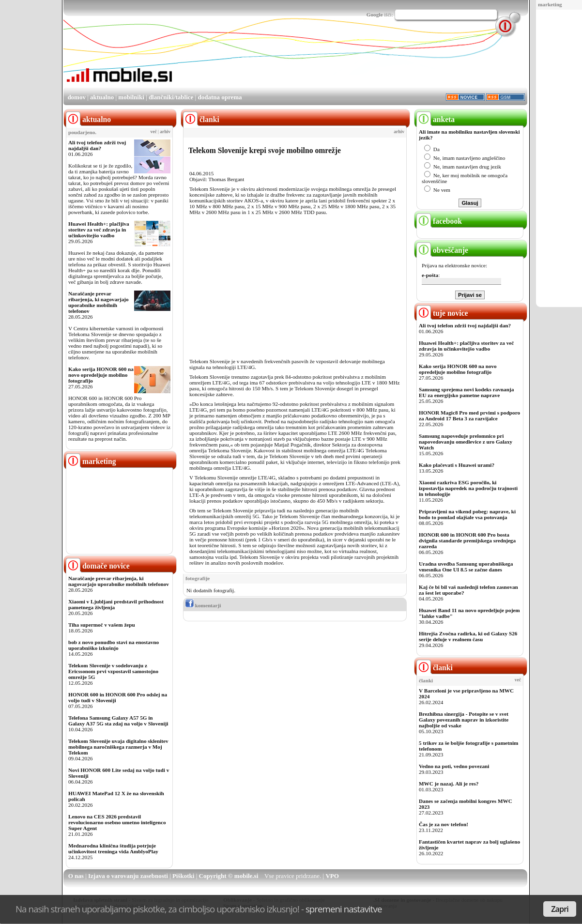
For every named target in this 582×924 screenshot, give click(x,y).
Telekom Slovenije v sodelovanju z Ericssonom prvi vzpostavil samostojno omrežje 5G (113, 671)
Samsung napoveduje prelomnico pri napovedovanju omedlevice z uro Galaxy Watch (466, 442)
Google (375, 15)
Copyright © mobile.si (229, 876)
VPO (332, 876)
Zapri (560, 909)
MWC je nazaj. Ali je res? (449, 784)
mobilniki (131, 97)
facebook (439, 221)
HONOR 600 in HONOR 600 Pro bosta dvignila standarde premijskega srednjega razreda (467, 540)
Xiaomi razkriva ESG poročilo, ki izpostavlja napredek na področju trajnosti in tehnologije (468, 488)
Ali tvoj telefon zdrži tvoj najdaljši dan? (97, 145)
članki (435, 668)
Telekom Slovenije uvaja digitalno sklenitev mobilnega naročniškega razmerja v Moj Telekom (118, 747)
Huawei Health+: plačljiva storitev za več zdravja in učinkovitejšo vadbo (99, 230)
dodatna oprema (220, 97)
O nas (76, 876)
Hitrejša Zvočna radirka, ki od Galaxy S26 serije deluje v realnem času (468, 636)
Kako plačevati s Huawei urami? (457, 465)
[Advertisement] (351, 60)
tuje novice (442, 313)
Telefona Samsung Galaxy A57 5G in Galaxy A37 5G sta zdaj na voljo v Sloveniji (118, 721)
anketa (436, 119)
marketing (550, 4)
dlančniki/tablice (171, 97)
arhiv (165, 132)
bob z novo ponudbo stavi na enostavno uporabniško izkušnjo (114, 645)
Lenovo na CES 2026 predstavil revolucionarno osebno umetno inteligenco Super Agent (117, 822)
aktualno (102, 97)
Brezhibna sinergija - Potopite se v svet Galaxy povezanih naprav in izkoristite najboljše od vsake (464, 720)
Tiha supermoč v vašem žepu (102, 625)
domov (77, 97)
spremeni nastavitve (344, 909)
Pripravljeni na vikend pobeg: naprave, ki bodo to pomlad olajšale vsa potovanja (467, 514)
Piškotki (184, 876)
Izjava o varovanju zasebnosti (128, 876)
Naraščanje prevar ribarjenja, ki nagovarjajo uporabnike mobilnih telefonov (99, 302)
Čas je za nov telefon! (444, 824)
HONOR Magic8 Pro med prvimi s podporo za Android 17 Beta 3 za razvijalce (469, 416)
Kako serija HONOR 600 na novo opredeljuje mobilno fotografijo (101, 375)
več (154, 132)
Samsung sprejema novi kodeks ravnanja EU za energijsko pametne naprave (466, 392)
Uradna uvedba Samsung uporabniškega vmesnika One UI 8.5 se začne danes (466, 567)
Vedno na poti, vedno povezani (454, 766)
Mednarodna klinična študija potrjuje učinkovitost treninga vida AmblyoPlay (113, 848)
